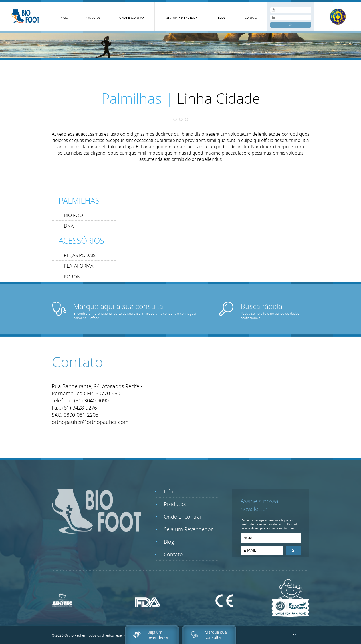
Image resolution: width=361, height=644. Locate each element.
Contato (173, 554)
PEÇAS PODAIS (80, 255)
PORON (72, 277)
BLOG (222, 18)
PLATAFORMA (79, 266)
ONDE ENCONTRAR (132, 18)
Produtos (175, 504)
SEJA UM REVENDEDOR (182, 18)
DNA (69, 226)
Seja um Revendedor (188, 529)
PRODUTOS (93, 18)
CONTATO (251, 18)
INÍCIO (64, 18)
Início (170, 491)
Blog (169, 542)
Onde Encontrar (183, 517)
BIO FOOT (75, 215)
